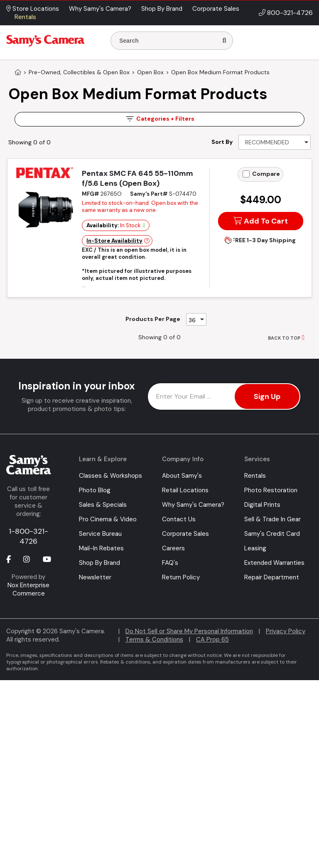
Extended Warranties (274, 563)
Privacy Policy (286, 631)
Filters (159, 119)
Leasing (255, 548)
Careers (173, 548)
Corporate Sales (185, 534)
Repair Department (272, 577)
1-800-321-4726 (28, 536)
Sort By (222, 142)
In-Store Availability (114, 241)
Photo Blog (95, 490)
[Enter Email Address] (224, 396)
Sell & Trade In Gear (272, 519)
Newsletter (95, 577)
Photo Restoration (271, 490)
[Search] (224, 41)
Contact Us (179, 519)
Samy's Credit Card (272, 534)
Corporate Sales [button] (216, 9)
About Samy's (182, 476)
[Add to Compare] (246, 174)
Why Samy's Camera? (193, 505)
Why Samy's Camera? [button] (100, 9)
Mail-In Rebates (101, 548)
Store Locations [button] (33, 9)
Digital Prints (262, 505)
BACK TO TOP (284, 338)
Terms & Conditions (154, 639)
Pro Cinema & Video (108, 519)
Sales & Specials (103, 505)
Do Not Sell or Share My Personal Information (189, 631)
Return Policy (181, 577)
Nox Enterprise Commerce (28, 589)
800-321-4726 (290, 13)
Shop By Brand (99, 563)
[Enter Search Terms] (167, 41)
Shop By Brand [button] (162, 9)
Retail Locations (185, 490)
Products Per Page (153, 319)
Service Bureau (100, 534)
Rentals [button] (25, 17)
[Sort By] (275, 142)
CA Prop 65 (212, 639)
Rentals (255, 476)
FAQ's (170, 563)
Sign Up (267, 396)
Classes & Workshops (110, 476)
